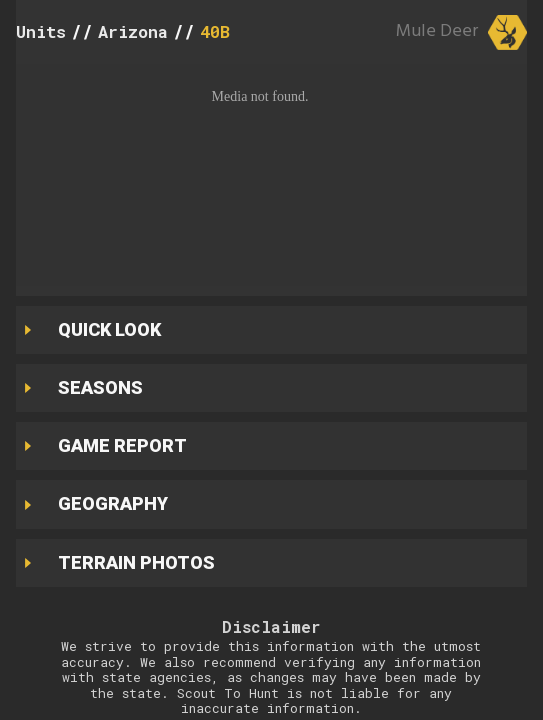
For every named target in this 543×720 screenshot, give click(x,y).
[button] (271, 175)
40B (215, 31)
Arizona (133, 31)
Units (41, 31)
